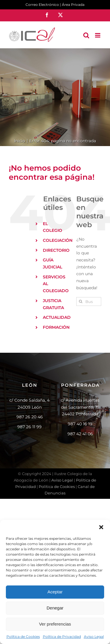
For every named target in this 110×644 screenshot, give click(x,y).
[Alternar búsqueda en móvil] (86, 35)
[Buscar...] (89, 302)
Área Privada (73, 5)
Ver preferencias (55, 624)
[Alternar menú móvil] (98, 35)
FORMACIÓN (56, 327)
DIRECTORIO (56, 250)
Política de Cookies (23, 637)
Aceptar (55, 592)
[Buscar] (81, 302)
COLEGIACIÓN (58, 240)
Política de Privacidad (62, 637)
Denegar (55, 608)
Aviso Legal (94, 637)
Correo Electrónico (42, 5)
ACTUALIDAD (57, 317)
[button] (101, 527)
